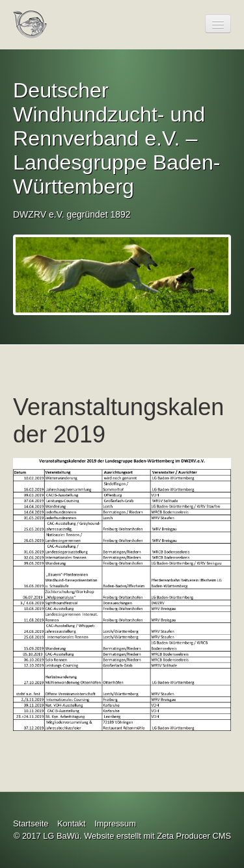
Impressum (115, 823)
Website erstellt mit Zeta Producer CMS (157, 836)
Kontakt (72, 823)
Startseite (31, 823)
